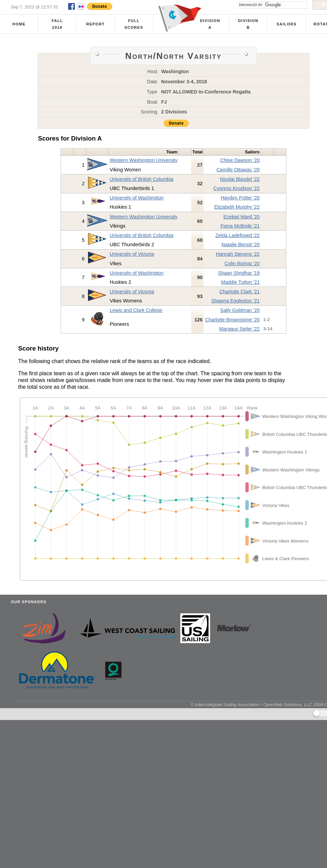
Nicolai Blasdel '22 (240, 179)
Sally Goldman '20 (240, 310)
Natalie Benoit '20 (241, 245)
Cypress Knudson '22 (237, 188)
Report (96, 24)
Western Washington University (144, 160)
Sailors (287, 24)
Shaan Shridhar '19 (239, 273)
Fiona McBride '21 (240, 226)
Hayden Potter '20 (240, 198)
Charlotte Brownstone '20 (232, 320)
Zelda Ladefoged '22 (237, 235)
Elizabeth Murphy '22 (237, 207)
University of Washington (137, 198)
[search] (273, 5)
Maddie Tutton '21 (240, 282)
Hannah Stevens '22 (238, 254)
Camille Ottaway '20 (238, 170)
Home (19, 24)
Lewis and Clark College (136, 310)
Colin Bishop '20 (242, 263)
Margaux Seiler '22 (240, 329)
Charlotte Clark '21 (239, 292)
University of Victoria (132, 254)
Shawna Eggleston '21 (235, 301)
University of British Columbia (142, 179)
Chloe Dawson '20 (240, 160)
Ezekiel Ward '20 (241, 217)
